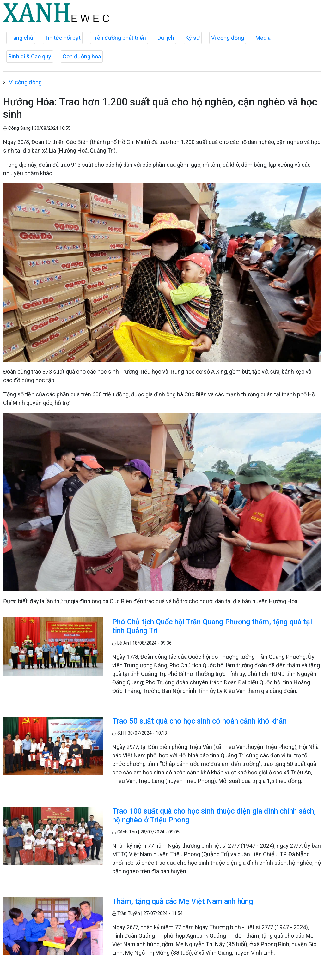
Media (263, 38)
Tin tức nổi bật (63, 38)
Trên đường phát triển (119, 38)
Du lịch (166, 38)
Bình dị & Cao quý (30, 56)
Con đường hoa (82, 56)
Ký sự (193, 38)
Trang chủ (21, 38)
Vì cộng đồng (228, 38)
